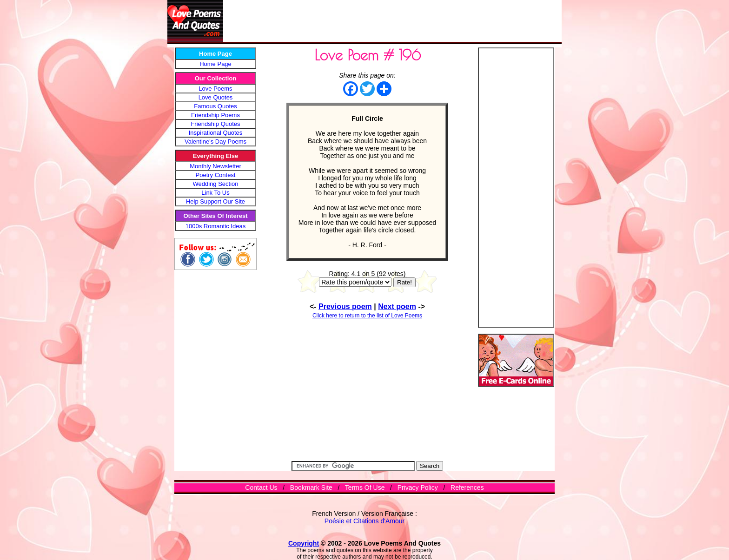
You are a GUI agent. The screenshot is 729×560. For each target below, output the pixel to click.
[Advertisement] (392, 21)
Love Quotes (216, 97)
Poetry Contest (216, 175)
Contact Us (261, 488)
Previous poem (345, 306)
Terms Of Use (365, 488)
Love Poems (215, 89)
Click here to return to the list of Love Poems (367, 316)
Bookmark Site (311, 488)
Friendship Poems (215, 115)
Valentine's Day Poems (215, 142)
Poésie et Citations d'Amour (364, 521)
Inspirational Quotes (216, 133)
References (467, 488)
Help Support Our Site (215, 201)
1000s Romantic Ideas (215, 226)
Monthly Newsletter (215, 166)
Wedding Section (215, 184)
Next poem (397, 306)
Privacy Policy (418, 488)
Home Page (215, 64)
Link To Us (215, 193)
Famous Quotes (215, 106)
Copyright (304, 543)
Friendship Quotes (215, 124)
